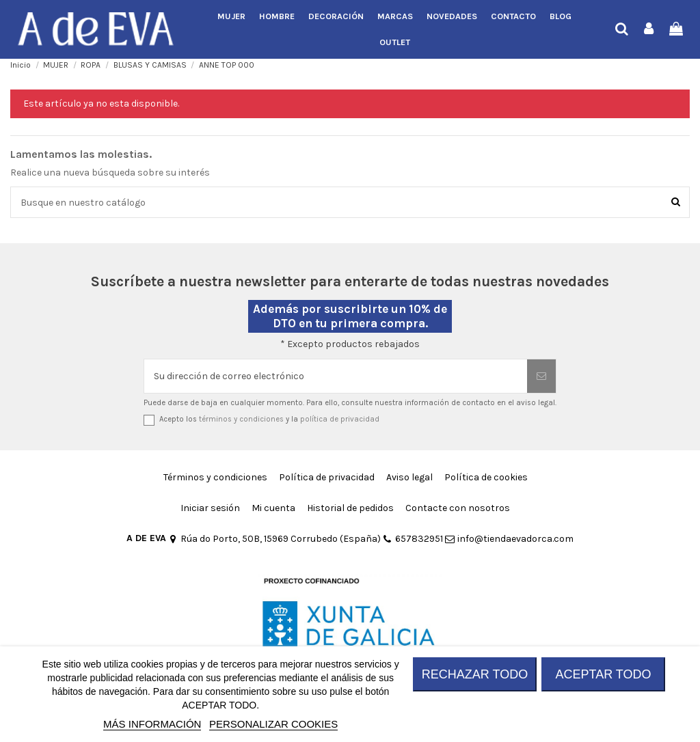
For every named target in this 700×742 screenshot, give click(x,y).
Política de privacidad (327, 477)
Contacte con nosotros (458, 508)
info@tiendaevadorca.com (509, 539)
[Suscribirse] (541, 376)
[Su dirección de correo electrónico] (336, 376)
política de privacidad (340, 419)
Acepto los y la (269, 419)
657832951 (413, 539)
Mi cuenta (273, 508)
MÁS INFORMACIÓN (152, 724)
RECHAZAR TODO (475, 674)
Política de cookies (486, 477)
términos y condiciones (241, 419)
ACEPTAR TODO (603, 674)
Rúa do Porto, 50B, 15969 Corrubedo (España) (274, 539)
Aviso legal (409, 477)
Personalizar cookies (273, 724)
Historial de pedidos (350, 508)
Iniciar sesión (210, 508)
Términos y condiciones (215, 477)
